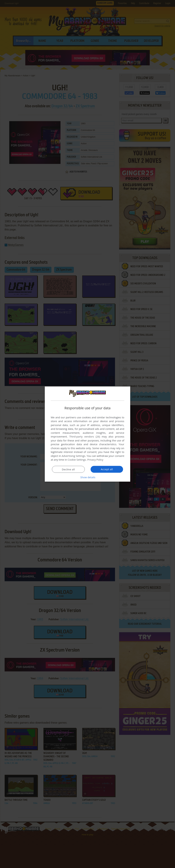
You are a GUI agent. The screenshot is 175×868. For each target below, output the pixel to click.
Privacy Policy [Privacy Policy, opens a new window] (95, 460)
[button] (87, 477)
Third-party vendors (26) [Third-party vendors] (85, 436)
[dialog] (87, 434)
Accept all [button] (107, 469)
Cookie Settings (77, 460)
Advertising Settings (73, 456)
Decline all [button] (68, 469)
